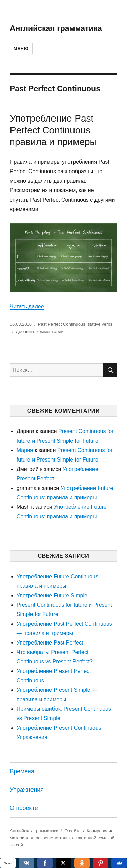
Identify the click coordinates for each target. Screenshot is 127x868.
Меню (21, 48)
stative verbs (100, 324)
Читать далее (27, 306)
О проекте (24, 808)
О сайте (72, 831)
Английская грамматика (56, 28)
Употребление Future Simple (52, 595)
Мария (25, 450)
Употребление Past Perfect (50, 643)
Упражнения (27, 790)
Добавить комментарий (39, 331)
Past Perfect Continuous (62, 324)
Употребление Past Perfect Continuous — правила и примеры (56, 130)
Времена (22, 771)
